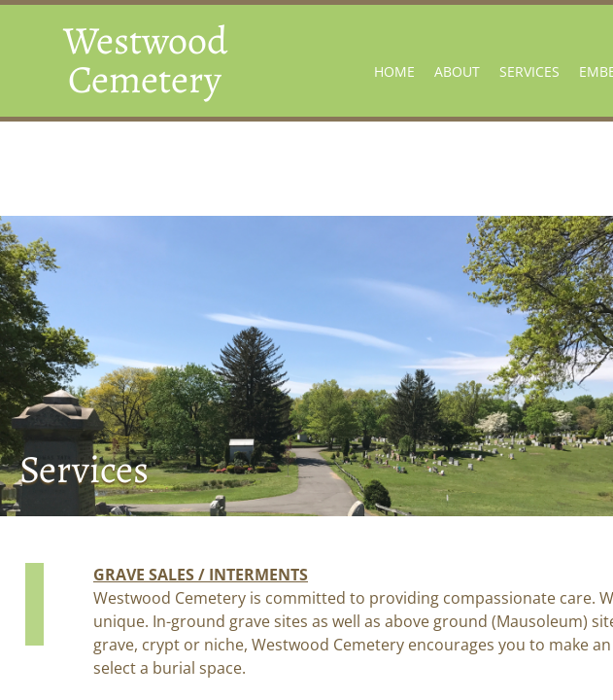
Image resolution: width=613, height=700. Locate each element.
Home (394, 71)
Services (529, 71)
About (457, 71)
